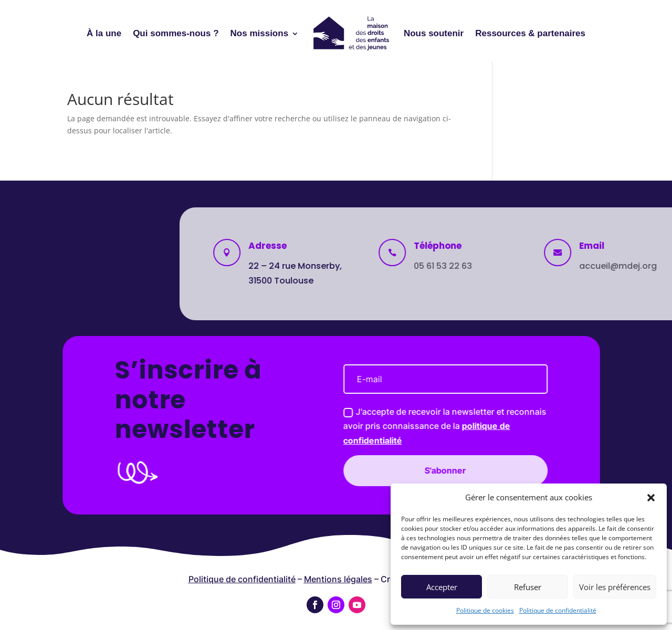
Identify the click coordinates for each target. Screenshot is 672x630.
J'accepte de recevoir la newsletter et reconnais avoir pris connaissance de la (337, 426)
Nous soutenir (434, 33)
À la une (104, 33)
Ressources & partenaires (530, 33)
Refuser (528, 587)
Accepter (442, 587)
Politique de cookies (485, 610)
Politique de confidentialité (558, 610)
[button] (651, 498)
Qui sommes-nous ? (176, 33)
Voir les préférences (615, 587)
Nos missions (260, 33)
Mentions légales (338, 579)
